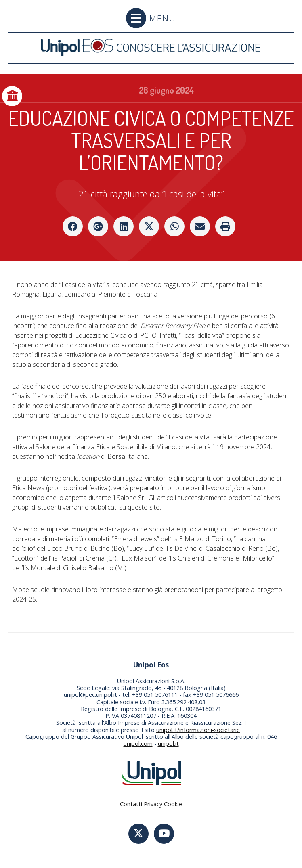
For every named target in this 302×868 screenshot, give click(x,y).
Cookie (173, 804)
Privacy (153, 804)
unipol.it (168, 744)
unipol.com (138, 744)
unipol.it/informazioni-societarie (198, 730)
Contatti (131, 804)
